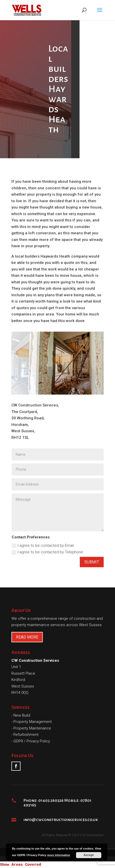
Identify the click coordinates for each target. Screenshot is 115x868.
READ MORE (27, 637)
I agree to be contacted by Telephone (47, 552)
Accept (89, 855)
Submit (92, 562)
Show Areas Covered (21, 865)
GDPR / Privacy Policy (32, 741)
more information (59, 855)
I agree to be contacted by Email (43, 546)
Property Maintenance (32, 728)
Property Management (33, 722)
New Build (22, 715)
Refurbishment (26, 735)
